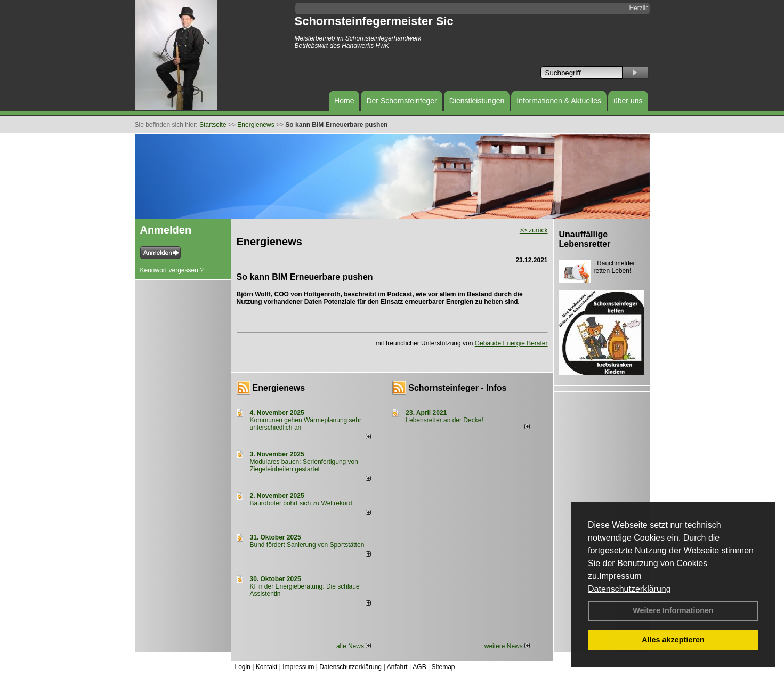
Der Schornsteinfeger (401, 101)
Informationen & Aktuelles (559, 101)
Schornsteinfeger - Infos (457, 388)
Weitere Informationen (673, 610)
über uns (628, 101)
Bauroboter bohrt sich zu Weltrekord (301, 503)
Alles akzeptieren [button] (673, 640)
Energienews (279, 388)
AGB (419, 667)
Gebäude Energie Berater (511, 343)
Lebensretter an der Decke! (444, 420)
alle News (354, 646)
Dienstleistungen (477, 101)
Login (243, 667)
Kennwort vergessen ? (172, 270)
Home (344, 101)
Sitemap (443, 667)
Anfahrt (397, 667)
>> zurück (534, 230)
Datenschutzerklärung (629, 589)
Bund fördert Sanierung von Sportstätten (308, 545)
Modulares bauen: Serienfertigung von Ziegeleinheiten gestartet (304, 465)
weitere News (507, 646)
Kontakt (267, 667)
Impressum (620, 576)
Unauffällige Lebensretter (585, 239)
